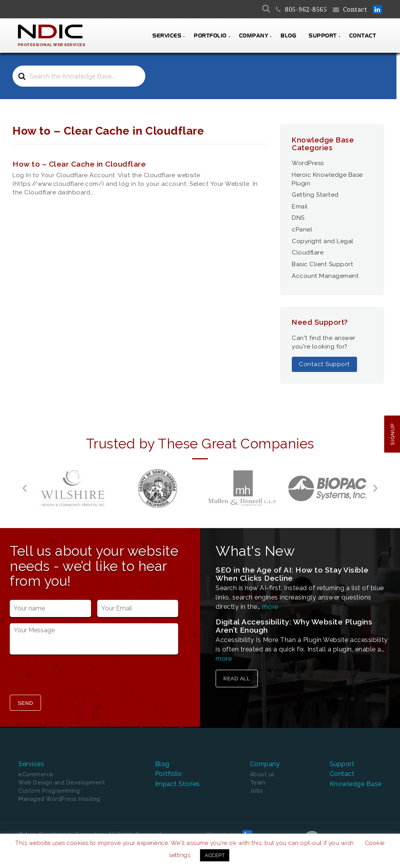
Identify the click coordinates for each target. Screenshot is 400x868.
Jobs (257, 791)
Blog (288, 36)
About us (262, 774)
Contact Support (324, 364)
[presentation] (69, 676)
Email (300, 206)
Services (167, 36)
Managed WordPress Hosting (59, 799)
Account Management (325, 276)
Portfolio (210, 36)
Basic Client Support (322, 264)
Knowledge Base (356, 784)
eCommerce (36, 774)
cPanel (302, 229)
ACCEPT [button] (215, 855)
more (270, 607)
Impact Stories (178, 784)
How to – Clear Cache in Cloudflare (79, 164)
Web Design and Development (62, 783)
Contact (355, 10)
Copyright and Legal (323, 241)
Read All (237, 678)
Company (254, 36)
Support (323, 36)
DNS (298, 218)
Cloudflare (308, 253)
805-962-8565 (306, 10)
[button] (25, 488)
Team (258, 783)
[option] (73, 488)
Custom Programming (49, 791)
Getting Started (315, 195)
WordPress (308, 163)
